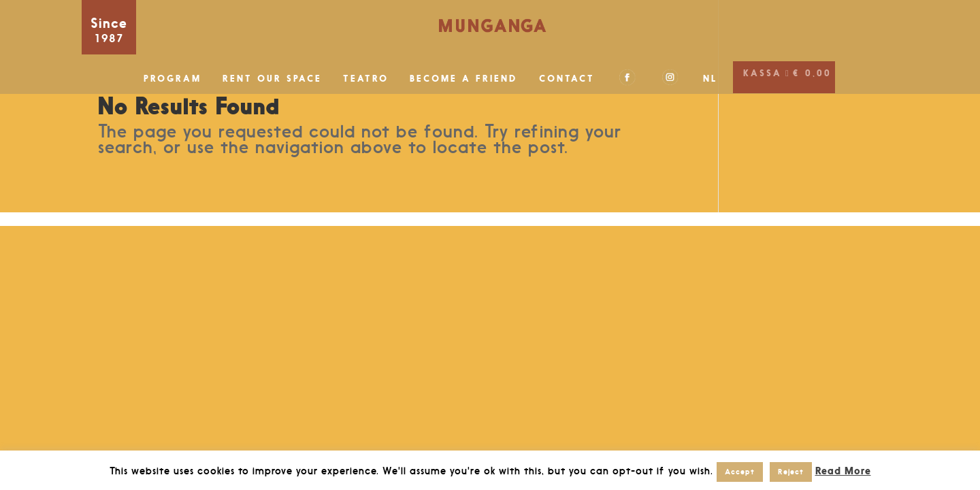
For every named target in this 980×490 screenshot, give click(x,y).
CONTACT (567, 79)
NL (710, 79)
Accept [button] (740, 472)
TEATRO (366, 79)
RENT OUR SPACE (272, 79)
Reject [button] (791, 472)
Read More (843, 471)
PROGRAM (173, 79)
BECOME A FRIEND (464, 79)
